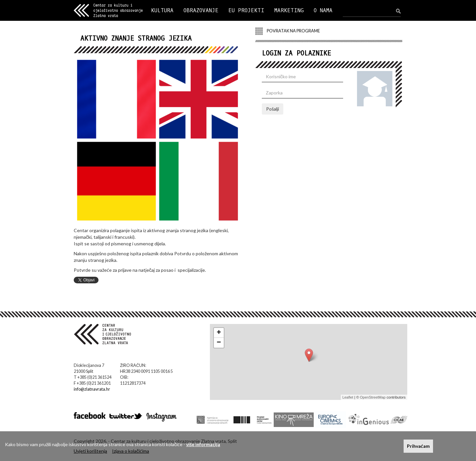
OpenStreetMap (373, 397)
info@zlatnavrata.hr (92, 389)
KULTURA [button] (162, 10)
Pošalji (273, 109)
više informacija (203, 444)
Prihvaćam (418, 446)
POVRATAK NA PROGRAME (288, 31)
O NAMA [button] (323, 10)
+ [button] (219, 333)
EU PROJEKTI (246, 10)
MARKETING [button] (289, 10)
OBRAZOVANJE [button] (201, 10)
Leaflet (348, 397)
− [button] (219, 343)
